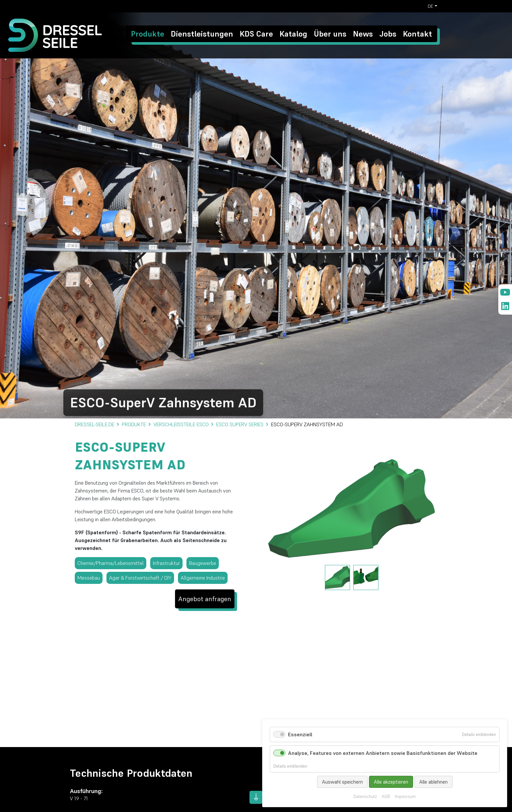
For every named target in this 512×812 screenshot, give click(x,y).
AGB (386, 797)
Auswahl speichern (342, 782)
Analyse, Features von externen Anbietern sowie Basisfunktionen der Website (383, 753)
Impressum (405, 797)
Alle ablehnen (433, 782)
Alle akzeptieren (391, 782)
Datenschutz (365, 797)
